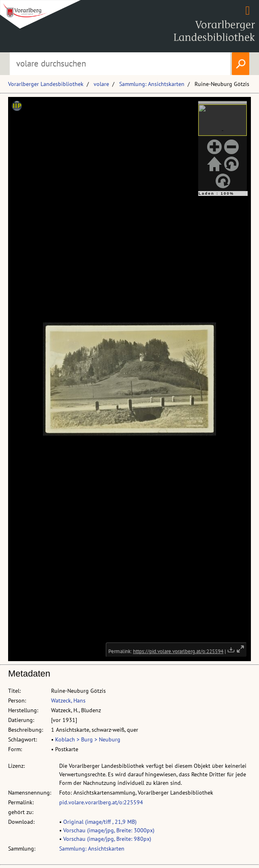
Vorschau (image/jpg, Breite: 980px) (107, 839)
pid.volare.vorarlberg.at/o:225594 (101, 802)
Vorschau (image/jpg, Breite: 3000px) (109, 830)
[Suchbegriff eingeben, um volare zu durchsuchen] (120, 64)
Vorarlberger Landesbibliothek (46, 84)
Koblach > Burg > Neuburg (88, 739)
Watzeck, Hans (68, 700)
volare (101, 84)
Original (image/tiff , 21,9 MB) (100, 822)
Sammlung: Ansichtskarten (152, 84)
